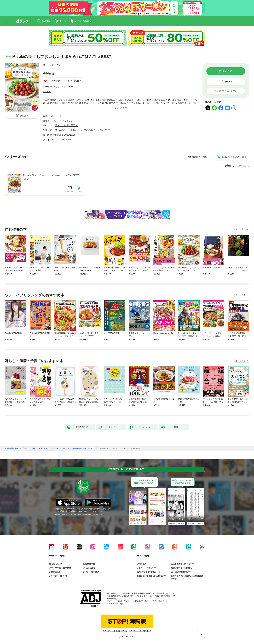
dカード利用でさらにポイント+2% (58, 87)
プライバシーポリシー (146, 568)
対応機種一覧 (89, 564)
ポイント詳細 (72, 81)
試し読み (24, 116)
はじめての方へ (56, 564)
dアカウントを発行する (115, 631)
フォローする (59, 65)
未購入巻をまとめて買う (234, 157)
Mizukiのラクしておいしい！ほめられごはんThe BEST (51, 175)
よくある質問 (89, 568)
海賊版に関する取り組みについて (151, 576)
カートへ (228, 82)
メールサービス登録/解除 (60, 568)
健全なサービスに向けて (181, 568)
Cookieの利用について (181, 572)
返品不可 (47, 92)
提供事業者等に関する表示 (182, 564)
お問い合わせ (55, 572)
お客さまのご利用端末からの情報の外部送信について (187, 577)
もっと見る (241, 229)
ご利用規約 (142, 564)
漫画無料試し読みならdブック (16, 448)
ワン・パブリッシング (64, 121)
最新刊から (243, 166)
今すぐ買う (228, 71)
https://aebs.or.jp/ (116, 604)
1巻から (229, 166)
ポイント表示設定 (91, 572)
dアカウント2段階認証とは (149, 572)
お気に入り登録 (200, 157)
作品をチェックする (228, 91)
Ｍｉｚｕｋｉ (50, 65)
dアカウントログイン (59, 576)
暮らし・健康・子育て (66, 125)
